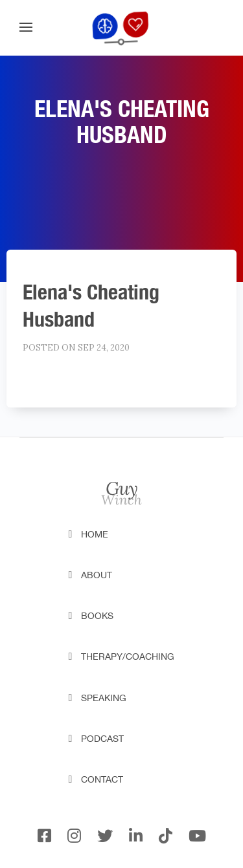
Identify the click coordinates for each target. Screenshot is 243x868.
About (97, 575)
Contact (102, 779)
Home (95, 534)
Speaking (104, 698)
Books (97, 616)
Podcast (102, 739)
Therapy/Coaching (128, 656)
